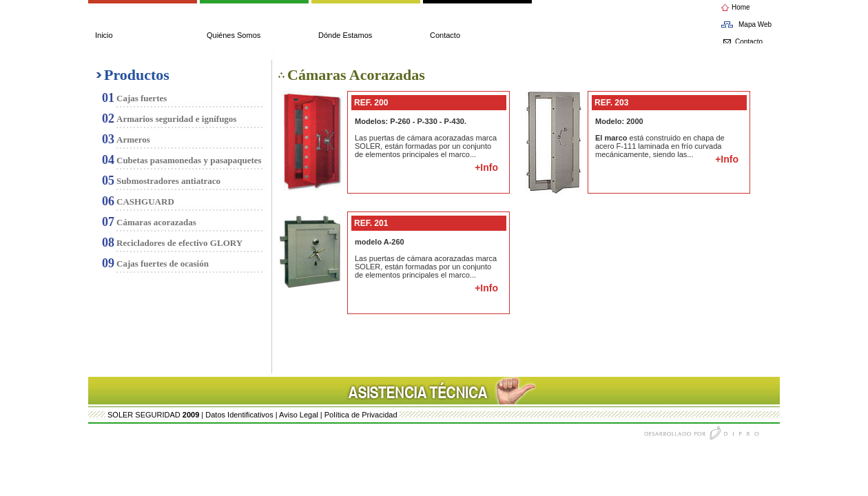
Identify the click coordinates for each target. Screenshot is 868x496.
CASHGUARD (145, 201)
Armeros (133, 139)
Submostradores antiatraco (168, 181)
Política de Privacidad (361, 415)
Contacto (445, 35)
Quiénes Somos (234, 35)
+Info (486, 167)
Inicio (104, 35)
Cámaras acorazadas (156, 222)
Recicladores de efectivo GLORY (179, 243)
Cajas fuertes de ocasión (163, 263)
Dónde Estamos (345, 35)
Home (741, 7)
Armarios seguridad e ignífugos (176, 119)
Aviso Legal (299, 415)
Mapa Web (755, 24)
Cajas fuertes (142, 98)
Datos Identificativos (239, 415)
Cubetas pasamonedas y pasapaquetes (189, 160)
